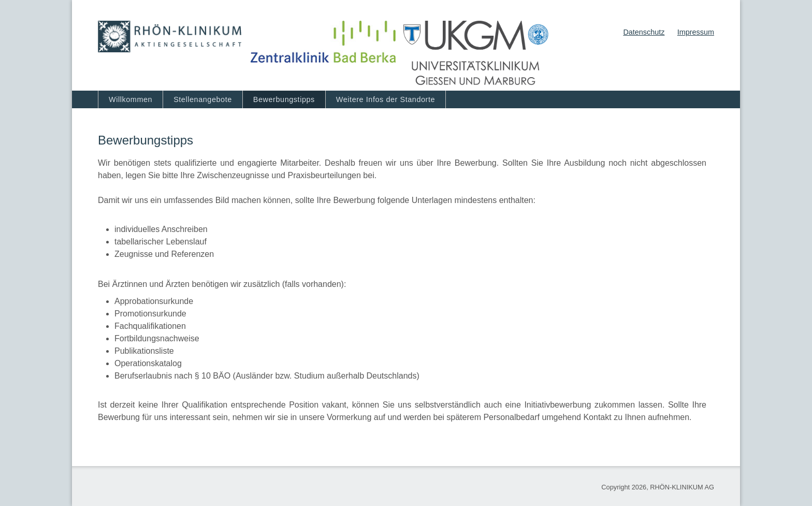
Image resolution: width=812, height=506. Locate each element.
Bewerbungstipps (284, 99)
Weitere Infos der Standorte (386, 99)
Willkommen (130, 99)
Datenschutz (644, 32)
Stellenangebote (203, 99)
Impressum (696, 32)
